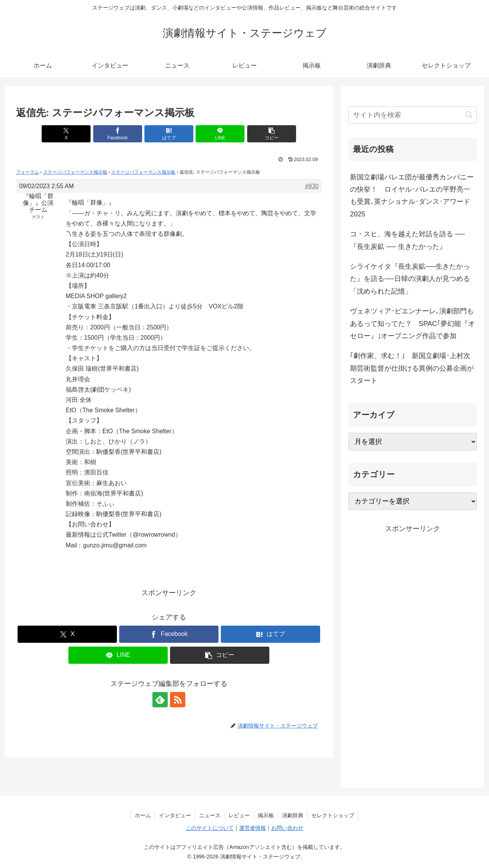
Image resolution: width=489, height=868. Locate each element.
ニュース (210, 815)
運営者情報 (253, 828)
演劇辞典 (293, 815)
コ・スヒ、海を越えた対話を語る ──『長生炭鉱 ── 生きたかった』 (407, 240)
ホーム (143, 815)
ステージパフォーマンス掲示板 (75, 172)
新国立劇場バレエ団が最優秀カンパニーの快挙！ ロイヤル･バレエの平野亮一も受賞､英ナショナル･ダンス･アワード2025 (412, 196)
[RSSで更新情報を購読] (178, 700)
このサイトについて (210, 828)
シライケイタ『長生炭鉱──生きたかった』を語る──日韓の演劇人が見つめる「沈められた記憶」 (410, 279)
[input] (413, 115)
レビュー (239, 815)
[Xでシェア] (66, 134)
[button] (272, 134)
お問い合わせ (287, 828)
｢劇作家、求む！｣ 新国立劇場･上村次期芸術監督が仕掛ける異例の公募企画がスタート (412, 368)
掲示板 (266, 815)
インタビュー (175, 815)
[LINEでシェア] (220, 134)
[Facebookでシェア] (118, 134)
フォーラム (28, 172)
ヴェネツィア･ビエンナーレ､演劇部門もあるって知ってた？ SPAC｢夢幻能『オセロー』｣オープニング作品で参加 (412, 323)
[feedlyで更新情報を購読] (160, 700)
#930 (312, 186)
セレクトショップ (333, 815)
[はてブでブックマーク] (169, 134)
